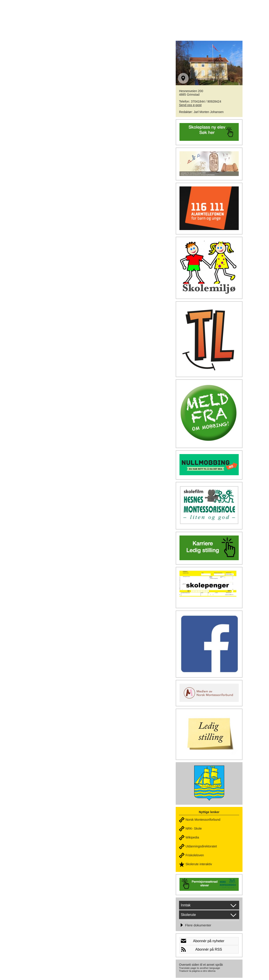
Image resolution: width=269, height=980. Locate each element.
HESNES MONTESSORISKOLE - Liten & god (101, 14)
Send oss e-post (190, 105)
